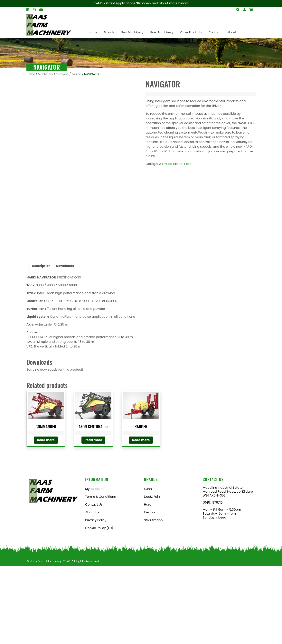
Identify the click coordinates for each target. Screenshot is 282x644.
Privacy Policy (96, 598)
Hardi (188, 164)
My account (94, 567)
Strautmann (153, 598)
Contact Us (94, 583)
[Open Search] (251, 10)
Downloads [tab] (65, 344)
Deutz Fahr (152, 575)
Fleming (150, 590)
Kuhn (148, 567)
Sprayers (62, 74)
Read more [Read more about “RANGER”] (141, 518)
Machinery (46, 74)
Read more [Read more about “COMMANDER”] (46, 518)
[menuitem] (93, 32)
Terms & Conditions (100, 575)
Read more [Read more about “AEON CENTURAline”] (93, 518)
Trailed (76, 74)
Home (31, 74)
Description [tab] (41, 344)
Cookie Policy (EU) (99, 606)
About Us (92, 590)
